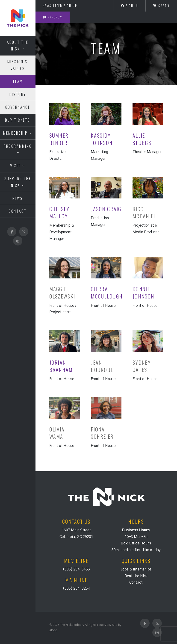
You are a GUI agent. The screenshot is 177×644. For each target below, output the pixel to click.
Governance (18, 107)
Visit (15, 166)
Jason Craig (106, 209)
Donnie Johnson (143, 292)
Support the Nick (18, 182)
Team (18, 81)
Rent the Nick (136, 576)
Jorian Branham (61, 366)
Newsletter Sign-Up (60, 6)
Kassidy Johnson (102, 139)
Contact (18, 211)
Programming (18, 146)
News (18, 198)
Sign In (129, 6)
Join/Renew (53, 17)
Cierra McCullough (107, 292)
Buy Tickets (18, 120)
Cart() (161, 6)
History (18, 94)
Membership (16, 133)
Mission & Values (18, 65)
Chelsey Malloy (59, 213)
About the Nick (18, 46)
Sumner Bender (59, 139)
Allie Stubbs (142, 139)
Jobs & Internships (136, 569)
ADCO (53, 630)
